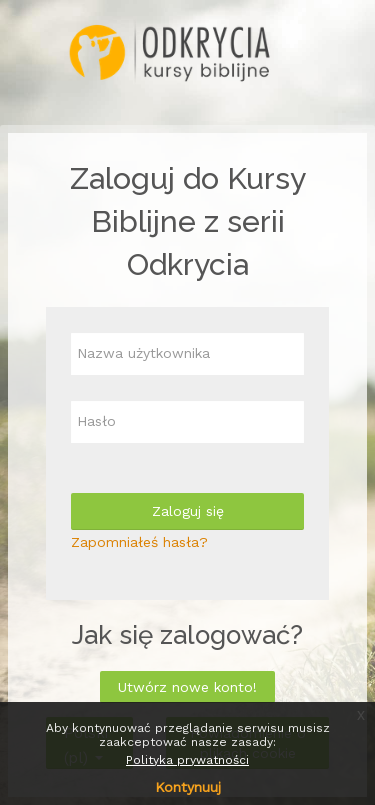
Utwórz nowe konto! (187, 687)
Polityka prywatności (187, 760)
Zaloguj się (188, 511)
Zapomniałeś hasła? (139, 542)
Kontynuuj (188, 787)
